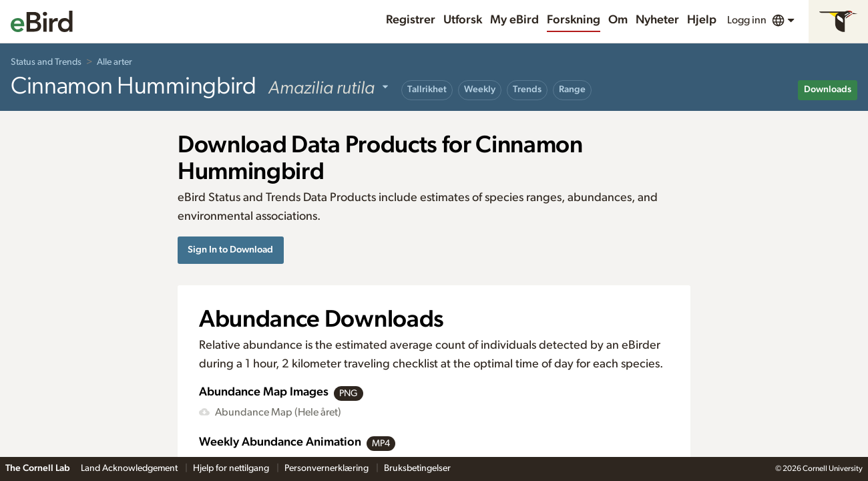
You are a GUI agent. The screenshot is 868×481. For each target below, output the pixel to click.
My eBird (514, 20)
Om (618, 20)
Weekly (480, 90)
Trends (527, 90)
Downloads (828, 90)
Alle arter (115, 62)
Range (572, 90)
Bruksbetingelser (417, 468)
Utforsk (463, 20)
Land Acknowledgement (130, 468)
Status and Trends (46, 62)
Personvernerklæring (328, 468)
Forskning (574, 20)
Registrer (411, 20)
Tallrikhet (427, 90)
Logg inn (747, 20)
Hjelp (702, 20)
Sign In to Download (230, 250)
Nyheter (657, 20)
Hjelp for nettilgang (232, 468)
